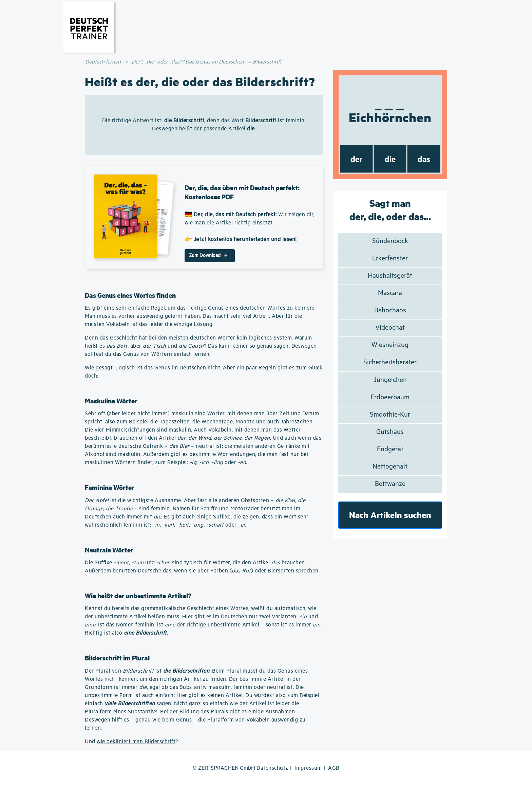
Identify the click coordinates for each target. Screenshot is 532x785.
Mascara (390, 293)
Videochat (390, 328)
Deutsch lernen (103, 62)
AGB (334, 768)
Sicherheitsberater (390, 362)
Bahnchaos (390, 311)
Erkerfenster (390, 259)
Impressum (308, 768)
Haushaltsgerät (390, 276)
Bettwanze (390, 484)
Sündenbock (390, 241)
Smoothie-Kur (390, 415)
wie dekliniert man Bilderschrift (136, 742)
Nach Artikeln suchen (390, 515)
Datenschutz (272, 768)
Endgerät (390, 449)
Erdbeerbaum (390, 397)
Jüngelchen (390, 380)
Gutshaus (390, 432)
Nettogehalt (390, 467)
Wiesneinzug (390, 345)
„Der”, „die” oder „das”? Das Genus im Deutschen (187, 62)
